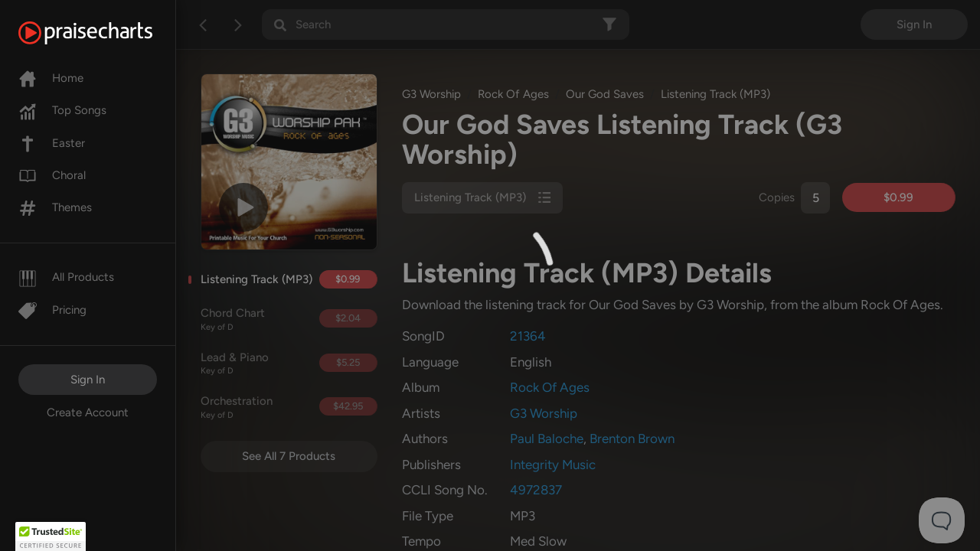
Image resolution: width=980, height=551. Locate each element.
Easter (52, 143)
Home (51, 78)
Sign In (88, 380)
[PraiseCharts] (105, 33)
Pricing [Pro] (52, 310)
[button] (51, 536)
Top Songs (62, 110)
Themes (55, 207)
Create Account (88, 412)
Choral (52, 175)
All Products (66, 277)
